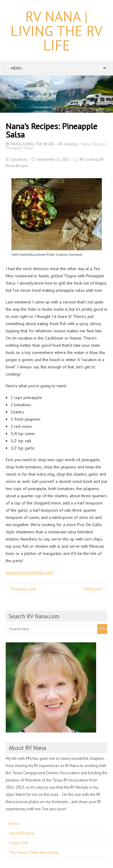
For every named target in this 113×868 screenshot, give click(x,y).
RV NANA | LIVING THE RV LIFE (56, 31)
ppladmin (19, 159)
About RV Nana (21, 833)
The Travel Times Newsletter (34, 853)
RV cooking (89, 159)
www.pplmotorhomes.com (29, 572)
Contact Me (18, 843)
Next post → (96, 589)
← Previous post (21, 589)
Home (14, 824)
